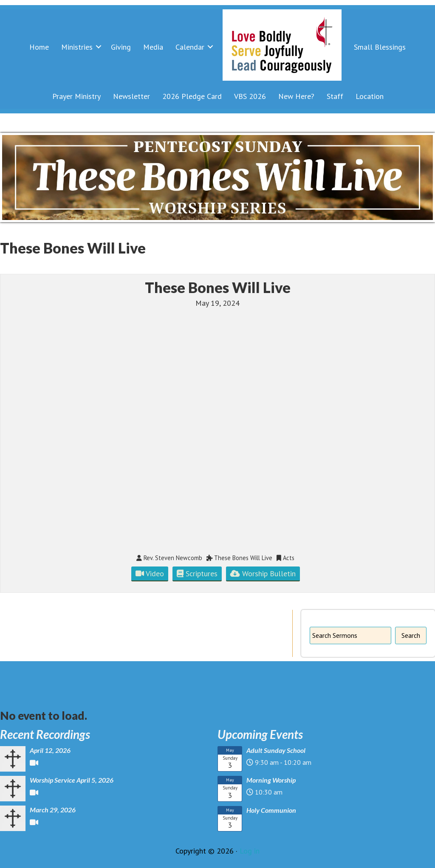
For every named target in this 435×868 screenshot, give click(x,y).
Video (150, 573)
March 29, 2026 (53, 810)
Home (39, 47)
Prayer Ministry (76, 96)
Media (153, 47)
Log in (250, 851)
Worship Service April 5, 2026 (72, 780)
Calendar (190, 47)
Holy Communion (271, 810)
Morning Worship (271, 780)
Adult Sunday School (276, 750)
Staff (335, 96)
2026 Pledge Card (192, 96)
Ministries (77, 47)
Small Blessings (380, 47)
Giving (121, 47)
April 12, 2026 (50, 750)
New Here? (296, 96)
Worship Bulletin (263, 573)
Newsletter (131, 96)
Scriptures (197, 573)
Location (370, 96)
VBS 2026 (250, 96)
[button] (99, 47)
